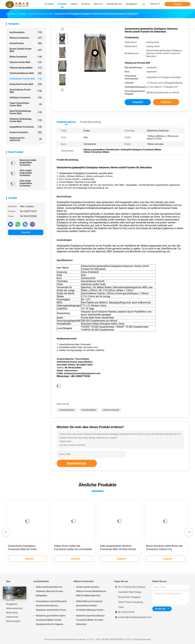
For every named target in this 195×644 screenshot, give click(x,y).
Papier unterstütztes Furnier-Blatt (26, 104)
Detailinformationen (66, 122)
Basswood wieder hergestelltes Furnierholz (28, 163)
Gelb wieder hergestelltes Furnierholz (26, 183)
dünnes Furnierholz (111, 410)
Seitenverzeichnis (14, 608)
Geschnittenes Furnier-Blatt (26, 91)
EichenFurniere (26, 43)
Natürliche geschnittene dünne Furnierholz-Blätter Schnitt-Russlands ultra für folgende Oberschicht (51, 620)
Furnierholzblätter (89, 410)
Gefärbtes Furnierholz (26, 98)
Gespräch (177, 4)
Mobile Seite (12, 613)
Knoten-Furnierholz (26, 132)
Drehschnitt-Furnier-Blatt (26, 84)
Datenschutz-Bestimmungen (13, 619)
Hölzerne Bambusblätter (26, 68)
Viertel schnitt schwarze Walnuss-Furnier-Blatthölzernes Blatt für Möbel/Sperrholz (91, 591)
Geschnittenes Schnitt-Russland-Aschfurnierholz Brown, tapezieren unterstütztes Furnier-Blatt (52, 606)
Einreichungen (77, 463)
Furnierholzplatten (67, 410)
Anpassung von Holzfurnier (26, 139)
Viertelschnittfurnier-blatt (26, 73)
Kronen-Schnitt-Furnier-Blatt (26, 50)
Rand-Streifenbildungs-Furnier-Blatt (26, 112)
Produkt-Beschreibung (91, 122)
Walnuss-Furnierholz (26, 38)
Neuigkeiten (12, 604)
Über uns (10, 600)
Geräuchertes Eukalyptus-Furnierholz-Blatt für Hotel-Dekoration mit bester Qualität (24, 549)
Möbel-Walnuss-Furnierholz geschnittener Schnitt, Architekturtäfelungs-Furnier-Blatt (90, 606)
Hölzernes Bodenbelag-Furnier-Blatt (26, 120)
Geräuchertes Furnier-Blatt (26, 79)
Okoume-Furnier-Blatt (26, 62)
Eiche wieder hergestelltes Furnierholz (26, 173)
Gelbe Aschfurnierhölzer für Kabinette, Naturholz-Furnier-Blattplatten (50, 591)
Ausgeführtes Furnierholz (26, 127)
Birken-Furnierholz (26, 57)
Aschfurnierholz (26, 32)
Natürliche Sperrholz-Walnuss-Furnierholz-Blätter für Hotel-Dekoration (91, 620)
